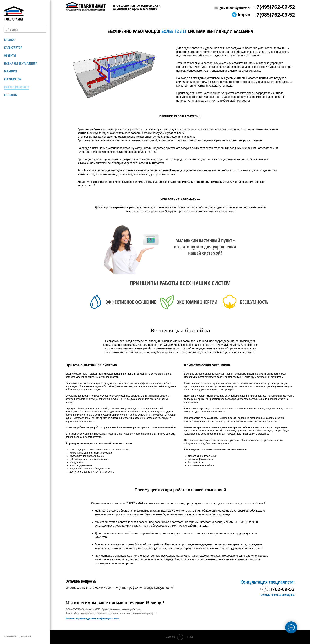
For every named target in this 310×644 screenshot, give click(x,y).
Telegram (244, 15)
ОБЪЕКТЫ (10, 56)
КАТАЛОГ (9, 40)
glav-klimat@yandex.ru (235, 8)
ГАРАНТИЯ (10, 71)
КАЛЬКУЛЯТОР (13, 48)
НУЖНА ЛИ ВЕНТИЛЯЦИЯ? (20, 63)
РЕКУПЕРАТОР (13, 79)
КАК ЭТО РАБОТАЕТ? (17, 87)
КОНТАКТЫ (11, 95)
